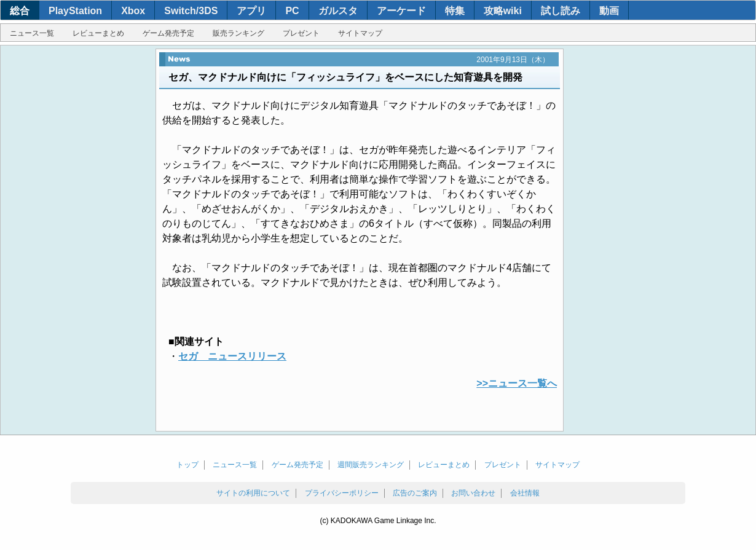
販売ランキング (238, 33)
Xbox (133, 11)
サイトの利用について (253, 493)
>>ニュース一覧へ (517, 383)
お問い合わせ (473, 493)
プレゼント (301, 33)
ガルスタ (338, 11)
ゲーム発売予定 (168, 33)
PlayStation (75, 11)
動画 (609, 11)
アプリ (251, 11)
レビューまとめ (98, 33)
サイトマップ (360, 33)
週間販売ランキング (371, 465)
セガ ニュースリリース (232, 356)
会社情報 (525, 493)
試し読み (561, 11)
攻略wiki (503, 11)
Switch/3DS (191, 11)
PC (292, 11)
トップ (187, 465)
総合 (20, 11)
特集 (455, 11)
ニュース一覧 (32, 33)
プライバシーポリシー (342, 493)
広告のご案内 (415, 493)
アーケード (401, 11)
